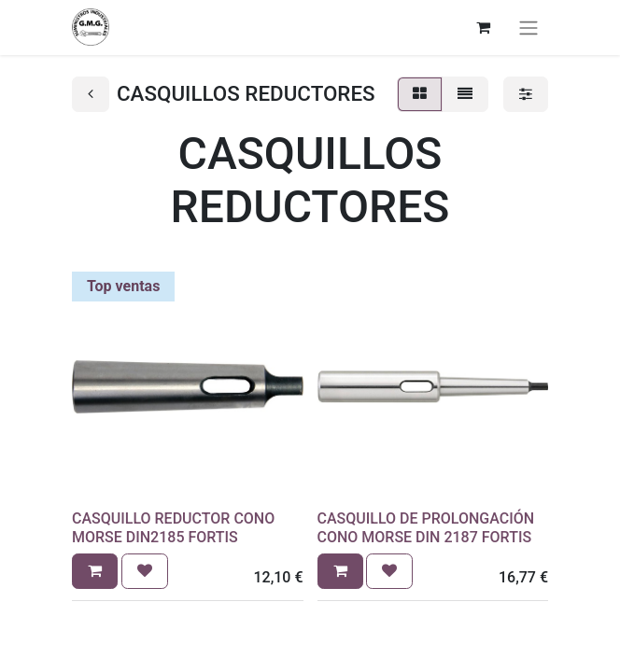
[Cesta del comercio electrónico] (483, 27)
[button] (95, 571)
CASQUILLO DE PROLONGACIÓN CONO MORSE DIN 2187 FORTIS (426, 527)
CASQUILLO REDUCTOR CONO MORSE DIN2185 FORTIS (173, 527)
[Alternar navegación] (528, 28)
